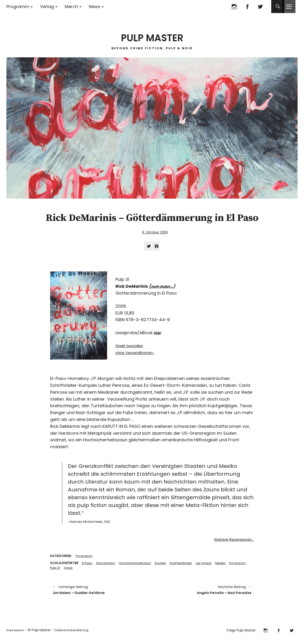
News (95, 7)
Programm (18, 7)
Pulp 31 (77, 570)
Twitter (260, 7)
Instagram (234, 7)
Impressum (16, 634)
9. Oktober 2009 (155, 232)
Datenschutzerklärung (74, 634)
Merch (71, 7)
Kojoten (165, 565)
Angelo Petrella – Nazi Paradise (204, 593)
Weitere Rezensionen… (231, 541)
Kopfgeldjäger (186, 565)
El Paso (88, 565)
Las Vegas (210, 565)
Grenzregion (107, 565)
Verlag (47, 7)
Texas (91, 570)
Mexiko (227, 565)
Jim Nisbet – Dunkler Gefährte (100, 593)
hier (158, 334)
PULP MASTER (152, 35)
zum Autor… (164, 288)
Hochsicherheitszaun (138, 565)
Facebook (247, 7)
